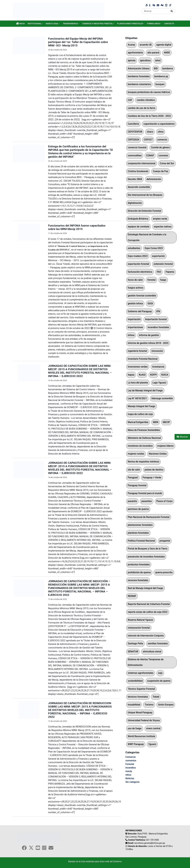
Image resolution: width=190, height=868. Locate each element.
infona (131, 335)
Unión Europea (166, 705)
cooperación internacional (141, 163)
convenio (163, 155)
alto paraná (153, 53)
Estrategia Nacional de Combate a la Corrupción (147, 237)
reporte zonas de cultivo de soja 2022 (148, 612)
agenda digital (164, 45)
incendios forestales (158, 327)
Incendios (131, 768)
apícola (132, 60)
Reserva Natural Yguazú (140, 620)
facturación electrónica (140, 272)
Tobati (156, 697)
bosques (160, 84)
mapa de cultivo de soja (140, 414)
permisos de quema (138, 509)
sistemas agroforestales (140, 673)
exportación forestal (138, 264)
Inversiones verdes (138, 367)
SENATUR (133, 652)
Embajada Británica (138, 219)
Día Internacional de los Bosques (145, 195)
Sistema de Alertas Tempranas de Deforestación (146, 662)
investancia (158, 367)
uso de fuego (135, 728)
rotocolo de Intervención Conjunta (146, 636)
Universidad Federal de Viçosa (144, 720)
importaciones (135, 327)
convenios (131, 761)
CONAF (150, 155)
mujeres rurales (136, 454)
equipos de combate (138, 227)
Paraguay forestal (137, 485)
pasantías (147, 501)
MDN (156, 422)
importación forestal (156, 319)
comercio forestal (137, 147)
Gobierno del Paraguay (140, 311)
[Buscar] (155, 11)
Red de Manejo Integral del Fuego (145, 588)
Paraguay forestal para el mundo (145, 493)
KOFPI (153, 375)
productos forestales (139, 565)
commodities (135, 155)
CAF (130, 100)
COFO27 (148, 140)
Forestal (130, 764)
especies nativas (163, 227)
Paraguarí (133, 478)
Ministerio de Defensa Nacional (144, 438)
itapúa (131, 375)
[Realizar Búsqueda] (172, 11)
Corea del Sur (167, 163)
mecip (129, 771)
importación (134, 319)
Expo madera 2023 (138, 256)
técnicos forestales (138, 697)
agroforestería (135, 53)
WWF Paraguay (136, 744)
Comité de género (160, 147)
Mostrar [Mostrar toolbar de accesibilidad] (182, 437)
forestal (151, 280)
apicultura (145, 60)
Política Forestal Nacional (141, 541)
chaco (150, 132)
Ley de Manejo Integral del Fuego (145, 390)
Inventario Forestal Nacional (143, 359)
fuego (163, 280)
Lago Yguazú (159, 383)
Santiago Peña (135, 643)
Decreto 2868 (135, 179)
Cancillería (133, 124)
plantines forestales (138, 533)
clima (161, 132)
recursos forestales (138, 580)
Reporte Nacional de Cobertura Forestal (149, 604)
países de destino (154, 470)
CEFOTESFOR (135, 132)
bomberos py (161, 76)
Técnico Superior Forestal (141, 689)
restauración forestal (139, 628)
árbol (158, 60)
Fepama (170, 272)
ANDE (167, 53)
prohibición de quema (139, 572)
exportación (158, 256)
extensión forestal (163, 264)
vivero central (153, 728)
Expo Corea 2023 (154, 248)
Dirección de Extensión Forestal (144, 211)
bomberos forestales (139, 76)
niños (128, 775)
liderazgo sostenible (162, 398)
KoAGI (142, 375)
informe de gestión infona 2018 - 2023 (148, 343)
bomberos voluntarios (139, 84)
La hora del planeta (138, 383)
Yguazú (152, 744)
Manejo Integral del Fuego (141, 406)
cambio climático (146, 100)
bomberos (168, 68)
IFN (158, 311)
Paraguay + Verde (152, 478)
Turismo (149, 705)
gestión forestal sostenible (142, 296)
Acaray (131, 45)
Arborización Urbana (138, 68)
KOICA (165, 375)
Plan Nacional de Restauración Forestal (149, 517)
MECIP (166, 422)
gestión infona (135, 303)
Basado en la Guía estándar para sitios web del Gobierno (95, 862)
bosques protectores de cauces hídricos (149, 92)
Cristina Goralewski (138, 171)
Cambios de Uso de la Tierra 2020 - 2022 (149, 116)
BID (156, 68)
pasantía (132, 501)
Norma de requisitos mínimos (143, 462)
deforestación (154, 179)
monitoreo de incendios (140, 446)
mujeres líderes (165, 446)
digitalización (135, 203)
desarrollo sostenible (139, 187)
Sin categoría (132, 782)
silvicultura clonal (152, 652)
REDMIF (132, 596)
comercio (162, 140)
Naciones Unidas (158, 454)
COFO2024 (133, 140)
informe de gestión (149, 335)
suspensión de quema (159, 681)
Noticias (130, 778)
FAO (159, 272)
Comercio (131, 757)
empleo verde (160, 219)
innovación (157, 351)
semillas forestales (158, 643)
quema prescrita (164, 572)
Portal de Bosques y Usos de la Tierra (147, 549)
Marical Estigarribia (138, 422)
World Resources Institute (141, 736)
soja (160, 673)
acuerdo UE (146, 45)
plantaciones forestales (140, 525)
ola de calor (134, 470)
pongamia (165, 541)
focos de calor (135, 280)
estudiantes (134, 248)
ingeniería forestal (137, 351)
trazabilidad (134, 705)
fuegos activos (135, 288)
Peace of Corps (164, 501)
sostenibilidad (135, 681)
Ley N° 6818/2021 (137, 398)
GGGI (150, 303)
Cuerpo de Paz (161, 171)
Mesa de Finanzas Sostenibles (144, 430)
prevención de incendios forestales (146, 557)
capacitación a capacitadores (159, 124)
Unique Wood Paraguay (140, 713)
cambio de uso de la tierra (141, 108)
